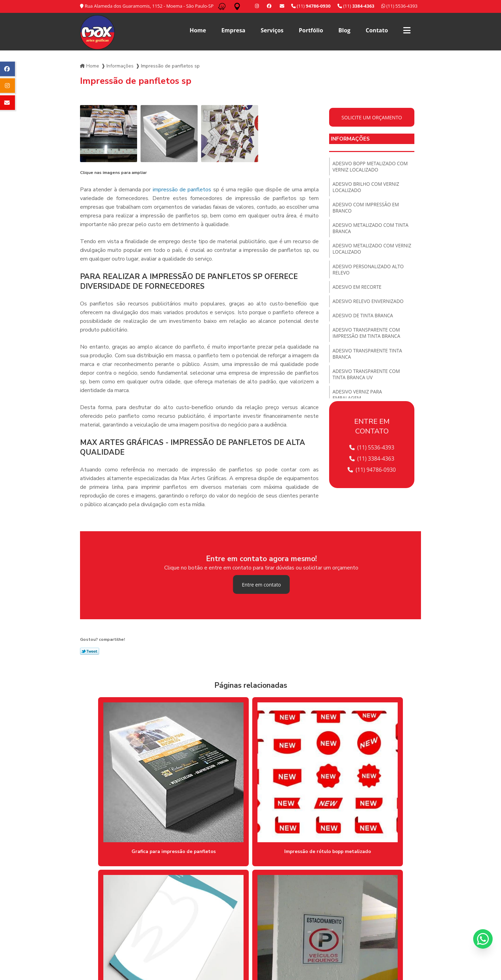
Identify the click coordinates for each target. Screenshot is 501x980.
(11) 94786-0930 (372, 469)
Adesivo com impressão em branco (367, 209)
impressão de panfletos (182, 188)
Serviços (272, 30)
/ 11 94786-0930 (196, 951)
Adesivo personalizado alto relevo (369, 274)
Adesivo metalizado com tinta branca (372, 231)
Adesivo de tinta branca (364, 322)
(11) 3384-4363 (372, 457)
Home (198, 30)
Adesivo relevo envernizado (369, 307)
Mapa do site (404, 931)
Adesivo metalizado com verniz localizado (364, 252)
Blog (345, 30)
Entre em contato (261, 583)
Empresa (233, 30)
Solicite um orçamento (372, 116)
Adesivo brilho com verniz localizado (367, 188)
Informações (120, 65)
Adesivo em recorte (358, 292)
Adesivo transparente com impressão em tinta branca (368, 340)
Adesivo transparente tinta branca (369, 362)
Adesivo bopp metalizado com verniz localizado (372, 166)
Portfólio (311, 30)
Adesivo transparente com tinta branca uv (367, 383)
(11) (356, 6)
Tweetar (90, 650)
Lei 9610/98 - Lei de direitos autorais (134, 913)
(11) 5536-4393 (399, 6)
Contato (377, 30)
